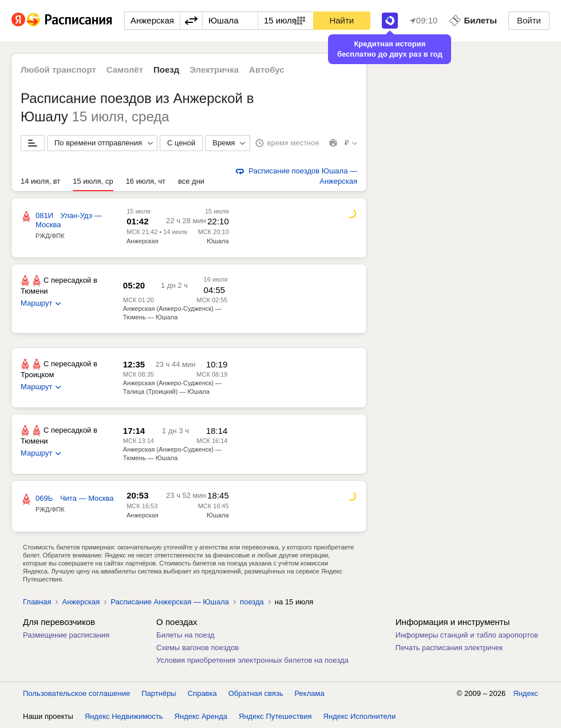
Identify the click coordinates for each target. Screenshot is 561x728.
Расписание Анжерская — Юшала (170, 602)
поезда (252, 602)
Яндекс (526, 693)
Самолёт (125, 70)
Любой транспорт (58, 70)
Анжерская (143, 241)
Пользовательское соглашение (76, 693)
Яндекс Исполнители (360, 716)
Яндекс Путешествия (275, 716)
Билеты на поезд (185, 635)
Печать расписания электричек (449, 648)
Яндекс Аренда (201, 716)
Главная (37, 602)
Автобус (267, 70)
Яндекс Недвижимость (124, 716)
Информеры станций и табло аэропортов (467, 635)
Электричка (214, 70)
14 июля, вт (40, 181)
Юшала (218, 241)
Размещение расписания (66, 635)
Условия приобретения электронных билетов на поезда (252, 660)
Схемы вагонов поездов (197, 648)
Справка (202, 693)
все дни (191, 181)
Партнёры (159, 693)
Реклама (310, 693)
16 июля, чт (146, 181)
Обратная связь (256, 693)
